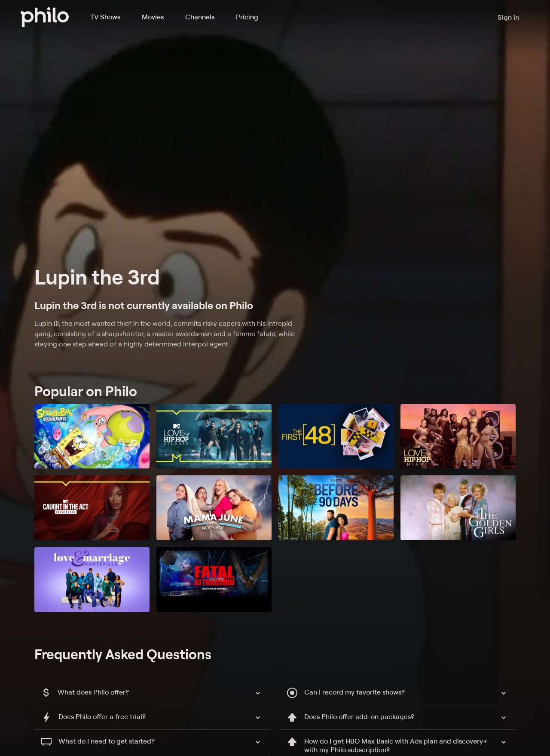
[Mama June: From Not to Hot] (214, 508)
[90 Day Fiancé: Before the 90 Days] (336, 508)
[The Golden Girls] (458, 508)
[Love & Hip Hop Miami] (458, 436)
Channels (200, 17)
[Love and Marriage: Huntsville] (92, 580)
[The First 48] (336, 436)
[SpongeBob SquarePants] (92, 436)
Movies (153, 17)
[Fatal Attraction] (214, 580)
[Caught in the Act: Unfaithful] (92, 508)
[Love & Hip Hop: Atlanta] (214, 436)
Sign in (508, 17)
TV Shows (105, 17)
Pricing (247, 17)
